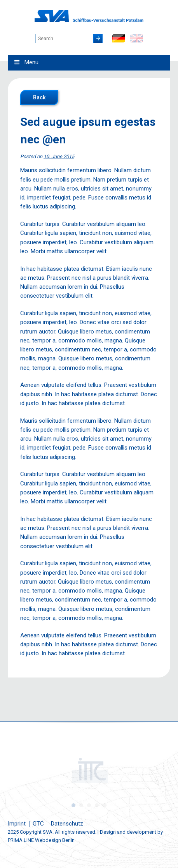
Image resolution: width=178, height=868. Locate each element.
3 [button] (89, 805)
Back (39, 97)
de (119, 38)
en (137, 38)
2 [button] (81, 805)
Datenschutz (67, 824)
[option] (89, 770)
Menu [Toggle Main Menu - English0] (26, 62)
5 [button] (105, 805)
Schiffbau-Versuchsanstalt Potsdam (89, 16)
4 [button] (97, 805)
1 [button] (73, 805)
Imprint (17, 824)
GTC (38, 824)
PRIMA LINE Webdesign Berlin (41, 840)
